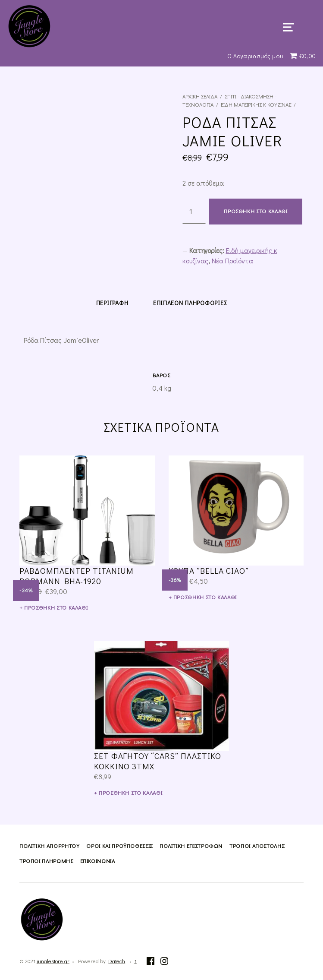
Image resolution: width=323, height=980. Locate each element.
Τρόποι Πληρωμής (46, 861)
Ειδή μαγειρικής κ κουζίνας (256, 104)
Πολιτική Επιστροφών (191, 846)
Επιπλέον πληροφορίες (190, 303)
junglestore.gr (53, 961)
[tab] (112, 303)
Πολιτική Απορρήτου (50, 846)
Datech (117, 961)
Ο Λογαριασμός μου (255, 56)
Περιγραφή (112, 303)
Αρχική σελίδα (200, 96)
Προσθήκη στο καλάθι (256, 211)
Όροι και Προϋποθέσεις (119, 846)
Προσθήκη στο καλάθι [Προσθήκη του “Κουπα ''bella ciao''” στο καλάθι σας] (205, 597)
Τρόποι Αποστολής (257, 846)
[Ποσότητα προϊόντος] (194, 211)
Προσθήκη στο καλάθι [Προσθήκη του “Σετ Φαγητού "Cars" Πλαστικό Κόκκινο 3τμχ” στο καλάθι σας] (130, 793)
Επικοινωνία (98, 861)
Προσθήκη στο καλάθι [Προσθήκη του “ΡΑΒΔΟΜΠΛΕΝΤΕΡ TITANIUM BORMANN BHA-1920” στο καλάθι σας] (56, 607)
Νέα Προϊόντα (232, 261)
